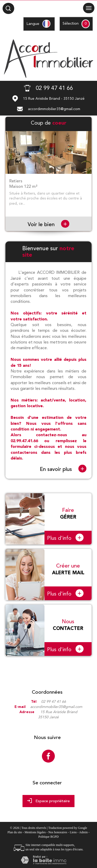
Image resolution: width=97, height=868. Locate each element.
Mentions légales (35, 832)
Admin (83, 832)
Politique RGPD (48, 837)
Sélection (71, 24)
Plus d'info (65, 537)
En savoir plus (63, 469)
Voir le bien (48, 224)
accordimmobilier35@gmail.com (54, 109)
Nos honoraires (58, 832)
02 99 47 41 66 (54, 702)
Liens (73, 832)
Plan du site (15, 832)
